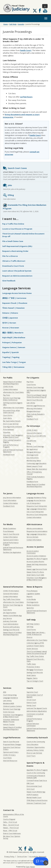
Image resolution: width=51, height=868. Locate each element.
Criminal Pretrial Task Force (37, 780)
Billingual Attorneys (34, 452)
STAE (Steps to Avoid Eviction (37, 800)
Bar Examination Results (12, 421)
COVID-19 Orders (9, 755)
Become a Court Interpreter (37, 515)
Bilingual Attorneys (33, 411)
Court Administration (11, 624)
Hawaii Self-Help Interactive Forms (37, 565)
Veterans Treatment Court (36, 803)
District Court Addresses (12, 833)
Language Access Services (36, 500)
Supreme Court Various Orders (12, 748)
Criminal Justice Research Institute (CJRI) (36, 777)
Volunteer (7, 432)
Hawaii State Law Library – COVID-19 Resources (36, 633)
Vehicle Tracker (9, 724)
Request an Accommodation (37, 531)
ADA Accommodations (35, 528)
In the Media (31, 599)
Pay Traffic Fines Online (12, 599)
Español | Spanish (11, 352)
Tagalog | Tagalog (11, 357)
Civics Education (33, 744)
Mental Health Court (34, 797)
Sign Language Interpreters (37, 509)
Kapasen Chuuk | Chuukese (15, 303)
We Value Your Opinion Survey (12, 837)
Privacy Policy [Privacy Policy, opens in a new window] (9, 856)
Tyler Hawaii (30, 867)
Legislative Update (33, 594)
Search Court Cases (15, 168)
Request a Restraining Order (15, 251)
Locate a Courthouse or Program (17, 229)
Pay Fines (7, 395)
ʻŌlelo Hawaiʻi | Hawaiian (13, 308)
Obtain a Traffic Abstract (14, 261)
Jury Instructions (33, 458)
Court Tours (31, 756)
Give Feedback (9, 281)
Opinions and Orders (11, 540)
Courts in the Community (36, 742)
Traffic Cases (31, 664)
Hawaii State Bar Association (37, 469)
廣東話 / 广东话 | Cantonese (14, 298)
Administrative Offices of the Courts (14, 815)
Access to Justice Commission (33, 552)
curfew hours (26, 97)
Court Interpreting (10, 695)
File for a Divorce (10, 256)
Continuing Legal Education (37, 463)
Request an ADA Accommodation (17, 276)
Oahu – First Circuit (10, 822)
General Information (34, 433)
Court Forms (8, 415)
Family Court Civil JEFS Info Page (36, 437)
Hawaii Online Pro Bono (35, 572)
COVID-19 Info (8, 387)
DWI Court (30, 783)
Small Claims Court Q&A (35, 575)
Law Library (31, 403)
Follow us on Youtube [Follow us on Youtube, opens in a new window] (45, 11)
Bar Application (32, 449)
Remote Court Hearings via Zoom (13, 606)
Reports (30, 596)
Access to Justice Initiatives (36, 556)
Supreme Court (32, 692)
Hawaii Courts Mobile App (12, 615)
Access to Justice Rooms (35, 562)
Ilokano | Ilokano (10, 313)
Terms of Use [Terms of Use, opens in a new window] (22, 856)
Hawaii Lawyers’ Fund (34, 466)
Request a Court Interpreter (37, 506)
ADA (5, 692)
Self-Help (30, 627)
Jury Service (7, 618)
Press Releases (8, 429)
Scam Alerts (7, 418)
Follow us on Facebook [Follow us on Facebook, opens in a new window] (40, 11)
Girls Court (31, 789)
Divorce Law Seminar (11, 424)
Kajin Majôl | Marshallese (14, 337)
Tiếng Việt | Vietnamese (13, 367)
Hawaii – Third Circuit (11, 828)
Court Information (10, 500)
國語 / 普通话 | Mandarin (13, 333)
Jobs (7, 185)
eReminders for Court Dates (13, 392)
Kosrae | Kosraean (11, 328)
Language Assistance (11, 698)
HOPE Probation (33, 795)
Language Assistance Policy (36, 498)
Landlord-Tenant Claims (35, 646)
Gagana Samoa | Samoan (14, 347)
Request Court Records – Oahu (36, 660)
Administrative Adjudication (37, 711)
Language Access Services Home (17, 293)
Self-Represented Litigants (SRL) (17, 246)
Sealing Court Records (11, 630)
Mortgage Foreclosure (35, 670)
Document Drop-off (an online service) (12, 411)
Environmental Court (34, 786)
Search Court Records (35, 400)
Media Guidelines (10, 528)
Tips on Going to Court (35, 681)
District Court (31, 703)
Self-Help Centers (33, 624)
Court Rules (7, 758)
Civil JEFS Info (31, 441)
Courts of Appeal (9, 819)
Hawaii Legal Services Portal (37, 569)
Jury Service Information (12, 498)
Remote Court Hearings (35, 387)
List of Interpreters (34, 503)
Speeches (30, 608)
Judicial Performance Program (11, 446)
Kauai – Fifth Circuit (10, 831)
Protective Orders (33, 667)
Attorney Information (34, 408)
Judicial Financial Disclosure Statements (13, 451)
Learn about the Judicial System (17, 271)
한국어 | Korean (9, 323)
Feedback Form (9, 455)
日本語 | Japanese (10, 318)
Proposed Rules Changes (12, 744)
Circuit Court (31, 700)
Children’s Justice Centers (12, 706)
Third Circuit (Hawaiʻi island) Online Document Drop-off (37, 396)
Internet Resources (10, 761)
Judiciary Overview (10, 621)
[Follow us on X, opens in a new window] (35, 11)
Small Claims (31, 675)
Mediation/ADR (9, 703)
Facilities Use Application (12, 552)
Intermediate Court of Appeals (35, 696)
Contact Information (10, 389)
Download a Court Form (13, 266)
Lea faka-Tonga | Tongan (14, 362)
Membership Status (34, 461)
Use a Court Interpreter (35, 512)
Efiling (8, 195)
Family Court (26, 50)
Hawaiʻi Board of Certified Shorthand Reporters (12, 383)
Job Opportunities (10, 613)
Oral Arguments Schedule (13, 427)
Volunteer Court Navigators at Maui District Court (13, 436)
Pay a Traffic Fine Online (13, 224)
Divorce (30, 637)
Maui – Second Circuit (11, 825)
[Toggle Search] (45, 6)
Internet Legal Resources (36, 406)
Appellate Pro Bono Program (37, 559)
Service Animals (32, 537)
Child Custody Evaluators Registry (12, 441)
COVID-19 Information (11, 591)
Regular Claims (32, 678)
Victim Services (32, 649)
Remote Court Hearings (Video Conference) (12, 399)
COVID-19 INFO (32, 430)
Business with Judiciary (11, 627)
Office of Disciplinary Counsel (34, 473)
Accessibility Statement (38, 856)
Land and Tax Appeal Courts (37, 708)
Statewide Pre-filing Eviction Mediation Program (25, 206)
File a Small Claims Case (13, 241)
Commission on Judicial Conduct (35, 715)
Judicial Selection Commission (33, 725)
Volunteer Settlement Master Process (11, 721)
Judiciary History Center (35, 750)
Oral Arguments (32, 455)
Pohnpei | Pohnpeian (12, 342)
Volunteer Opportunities (36, 747)
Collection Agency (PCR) (35, 643)
